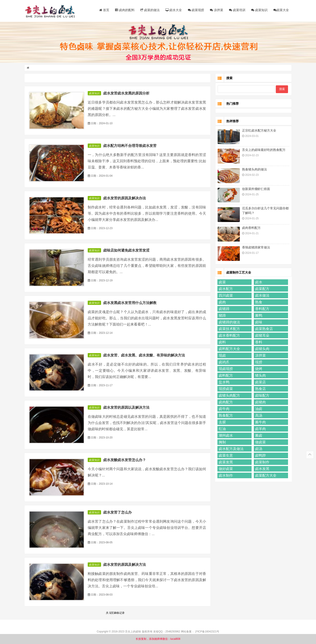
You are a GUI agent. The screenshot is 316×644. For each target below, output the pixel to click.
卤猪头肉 (262, 349)
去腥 (222, 423)
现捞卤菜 (225, 389)
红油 (222, 429)
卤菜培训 (237, 10)
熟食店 (260, 389)
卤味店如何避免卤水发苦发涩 (127, 251)
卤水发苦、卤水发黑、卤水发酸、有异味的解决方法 (145, 356)
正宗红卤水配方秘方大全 (259, 131)
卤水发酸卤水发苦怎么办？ (125, 460)
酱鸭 (258, 316)
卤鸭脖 (260, 456)
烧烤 (258, 369)
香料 (258, 343)
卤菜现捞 (195, 10)
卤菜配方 (262, 289)
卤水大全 (173, 10)
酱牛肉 (260, 423)
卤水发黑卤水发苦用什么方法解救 (131, 303)
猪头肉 (260, 376)
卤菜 (222, 283)
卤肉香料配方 (251, 228)
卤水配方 (225, 289)
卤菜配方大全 (265, 476)
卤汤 (258, 449)
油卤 (258, 409)
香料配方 (262, 309)
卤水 (258, 283)
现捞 (258, 363)
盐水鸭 (224, 383)
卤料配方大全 (229, 349)
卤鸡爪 (224, 363)
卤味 (258, 323)
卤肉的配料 (124, 10)
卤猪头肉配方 (229, 396)
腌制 (222, 443)
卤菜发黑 (225, 463)
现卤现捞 (225, 369)
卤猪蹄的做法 (229, 323)
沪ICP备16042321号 (207, 632)
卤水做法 (262, 296)
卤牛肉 (224, 409)
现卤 (222, 356)
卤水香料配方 (229, 336)
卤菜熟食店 (263, 329)
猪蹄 (222, 316)
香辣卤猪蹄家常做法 (256, 248)
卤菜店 (260, 383)
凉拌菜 (216, 10)
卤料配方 (225, 376)
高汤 (258, 416)
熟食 (258, 303)
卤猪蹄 (224, 309)
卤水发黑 (262, 469)
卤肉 (222, 303)
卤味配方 (262, 396)
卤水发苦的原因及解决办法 (125, 199)
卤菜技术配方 (229, 329)
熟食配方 (225, 416)
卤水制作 (225, 476)
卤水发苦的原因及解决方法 (125, 565)
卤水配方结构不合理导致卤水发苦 (131, 146)
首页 (104, 10)
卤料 (222, 343)
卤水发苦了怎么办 (118, 513)
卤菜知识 (259, 10)
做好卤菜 (225, 469)
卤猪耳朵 (262, 336)
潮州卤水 (225, 436)
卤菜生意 (225, 456)
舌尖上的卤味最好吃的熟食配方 (263, 150)
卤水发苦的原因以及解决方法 (127, 408)
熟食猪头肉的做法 (254, 170)
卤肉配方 (225, 403)
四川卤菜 (225, 296)
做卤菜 (260, 443)
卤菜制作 (262, 463)
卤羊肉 (260, 429)
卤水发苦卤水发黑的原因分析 (127, 94)
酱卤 (258, 436)
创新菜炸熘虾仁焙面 (256, 189)
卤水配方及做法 (231, 449)
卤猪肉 (260, 403)
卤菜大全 (281, 10)
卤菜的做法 (149, 10)
